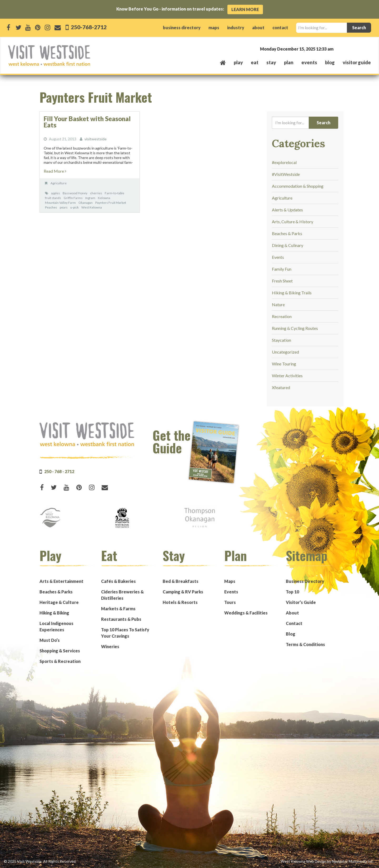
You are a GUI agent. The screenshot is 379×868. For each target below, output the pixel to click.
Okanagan (86, 203)
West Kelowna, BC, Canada (339, 49)
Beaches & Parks (287, 233)
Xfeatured (281, 387)
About (292, 613)
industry (236, 28)
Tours (230, 602)
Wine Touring (284, 364)
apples (56, 193)
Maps (230, 581)
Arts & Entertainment (61, 581)
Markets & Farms (118, 609)
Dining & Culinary (288, 245)
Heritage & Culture (59, 602)
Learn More (245, 9)
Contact (294, 623)
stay (271, 62)
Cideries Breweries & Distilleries (122, 595)
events (309, 62)
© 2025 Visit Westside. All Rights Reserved (40, 861)
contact (280, 28)
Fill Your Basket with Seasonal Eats (87, 122)
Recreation (282, 316)
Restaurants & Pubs (121, 619)
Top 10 (292, 592)
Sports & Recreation (60, 661)
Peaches (51, 207)
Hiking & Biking (54, 613)
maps (214, 28)
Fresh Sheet (282, 281)
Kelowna (104, 198)
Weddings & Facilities (246, 613)
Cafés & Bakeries (118, 581)
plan (289, 62)
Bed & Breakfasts (181, 581)
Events (278, 257)
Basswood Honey (75, 193)
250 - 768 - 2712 (59, 471)
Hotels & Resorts (180, 602)
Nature (278, 304)
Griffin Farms (73, 198)
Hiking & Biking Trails (292, 293)
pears (64, 207)
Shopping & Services (60, 651)
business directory (182, 28)
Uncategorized (285, 352)
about (258, 28)
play (238, 62)
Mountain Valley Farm (60, 203)
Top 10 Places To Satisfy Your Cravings (125, 633)
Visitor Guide (357, 62)
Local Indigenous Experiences (56, 626)
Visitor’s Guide (301, 602)
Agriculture (59, 183)
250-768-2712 (88, 27)
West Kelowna (92, 207)
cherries (96, 193)
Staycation (281, 340)
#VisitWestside (286, 174)
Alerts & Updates (287, 210)
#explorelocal (284, 162)
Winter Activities (287, 376)
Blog (330, 62)
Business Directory (305, 581)
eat (255, 62)
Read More (55, 171)
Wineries (110, 646)
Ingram (90, 198)
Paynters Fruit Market (111, 203)
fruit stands (53, 198)
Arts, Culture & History (293, 222)
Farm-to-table (114, 193)
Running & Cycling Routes (295, 328)
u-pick (74, 207)
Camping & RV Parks (183, 592)
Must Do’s (50, 640)
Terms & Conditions (305, 644)
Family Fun (282, 269)
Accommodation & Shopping (298, 186)
